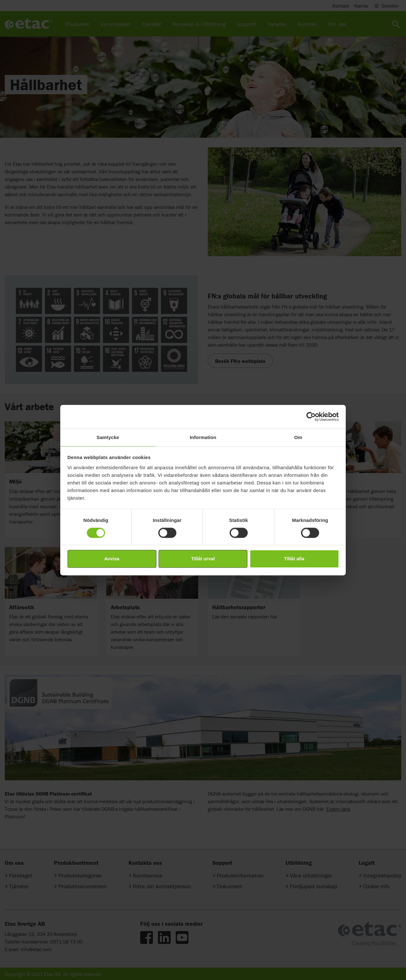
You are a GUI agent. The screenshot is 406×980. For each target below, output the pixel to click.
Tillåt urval (203, 559)
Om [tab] (298, 437)
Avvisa (112, 559)
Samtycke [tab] (108, 437)
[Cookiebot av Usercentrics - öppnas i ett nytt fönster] (311, 417)
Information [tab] (203, 437)
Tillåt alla (294, 559)
